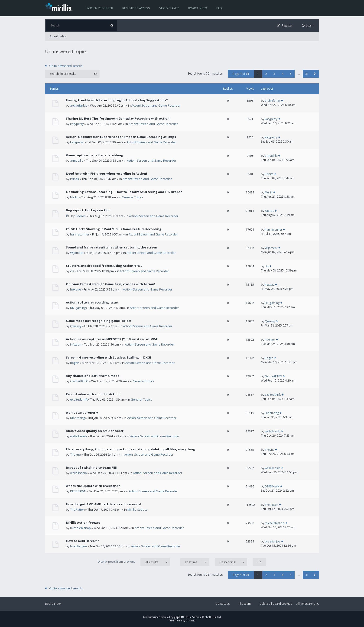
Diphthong (77, 418)
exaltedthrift (79, 399)
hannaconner (80, 234)
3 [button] (274, 74)
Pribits (75, 179)
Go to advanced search (66, 66)
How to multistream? (83, 541)
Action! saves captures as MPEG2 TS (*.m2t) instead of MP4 (111, 339)
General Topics (133, 197)
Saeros (81, 216)
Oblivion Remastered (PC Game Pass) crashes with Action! (110, 284)
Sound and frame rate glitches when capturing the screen (112, 247)
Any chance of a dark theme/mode (93, 376)
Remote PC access (136, 8)
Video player (169, 8)
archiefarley (79, 105)
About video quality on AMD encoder (95, 431)
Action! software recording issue (92, 302)
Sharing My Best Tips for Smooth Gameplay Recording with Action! (118, 118)
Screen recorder (100, 8)
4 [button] (282, 74)
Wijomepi (77, 253)
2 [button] (266, 74)
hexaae (76, 289)
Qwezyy (76, 326)
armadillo (77, 160)
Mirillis (147, 617)
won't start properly (82, 412)
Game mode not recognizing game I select (99, 321)
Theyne (75, 454)
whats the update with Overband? (93, 486)
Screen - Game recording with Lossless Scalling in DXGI (108, 357)
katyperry (77, 124)
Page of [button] (241, 74)
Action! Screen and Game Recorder (156, 105)
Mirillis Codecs (137, 509)
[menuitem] (308, 25)
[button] (315, 74)
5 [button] (291, 74)
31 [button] (307, 74)
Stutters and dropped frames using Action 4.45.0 (104, 266)
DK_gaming (78, 308)
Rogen (75, 363)
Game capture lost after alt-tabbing (94, 155)
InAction (76, 344)
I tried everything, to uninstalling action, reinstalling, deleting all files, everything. (131, 449)
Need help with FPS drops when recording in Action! (106, 173)
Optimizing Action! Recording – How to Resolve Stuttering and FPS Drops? (124, 192)
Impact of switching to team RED (92, 467)
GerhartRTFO (79, 381)
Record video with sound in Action (93, 394)
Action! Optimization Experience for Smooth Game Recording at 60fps (121, 137)
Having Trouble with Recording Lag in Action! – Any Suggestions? (117, 100)
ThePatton (77, 509)
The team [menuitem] (245, 604)
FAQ (219, 8)
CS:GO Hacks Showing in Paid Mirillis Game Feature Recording (114, 229)
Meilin (74, 197)
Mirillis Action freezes (83, 522)
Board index (198, 8)
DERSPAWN (78, 491)
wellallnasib (78, 436)
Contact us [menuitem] (223, 604)
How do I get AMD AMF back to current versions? (104, 504)
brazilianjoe (78, 546)
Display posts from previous (134, 562)
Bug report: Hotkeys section (88, 210)
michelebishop (80, 528)
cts (72, 271)
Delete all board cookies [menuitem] (276, 604)
